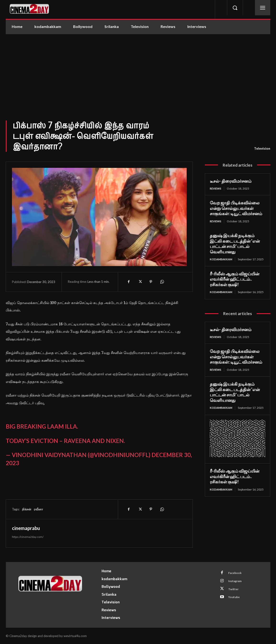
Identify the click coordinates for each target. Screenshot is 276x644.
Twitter (235, 591)
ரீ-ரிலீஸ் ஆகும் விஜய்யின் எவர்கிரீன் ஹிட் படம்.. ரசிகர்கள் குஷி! (235, 283)
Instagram (237, 582)
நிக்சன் (27, 509)
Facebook (236, 573)
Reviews (216, 188)
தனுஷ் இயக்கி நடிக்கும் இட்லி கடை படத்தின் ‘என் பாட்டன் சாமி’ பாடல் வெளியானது (235, 244)
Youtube (235, 600)
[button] (235, 8)
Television (262, 148)
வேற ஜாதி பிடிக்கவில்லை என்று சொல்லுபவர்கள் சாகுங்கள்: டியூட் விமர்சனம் (236, 208)
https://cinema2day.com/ (28, 537)
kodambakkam (222, 260)
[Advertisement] (138, 70)
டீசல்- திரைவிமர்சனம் (231, 181)
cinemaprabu (26, 528)
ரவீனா (38, 509)
